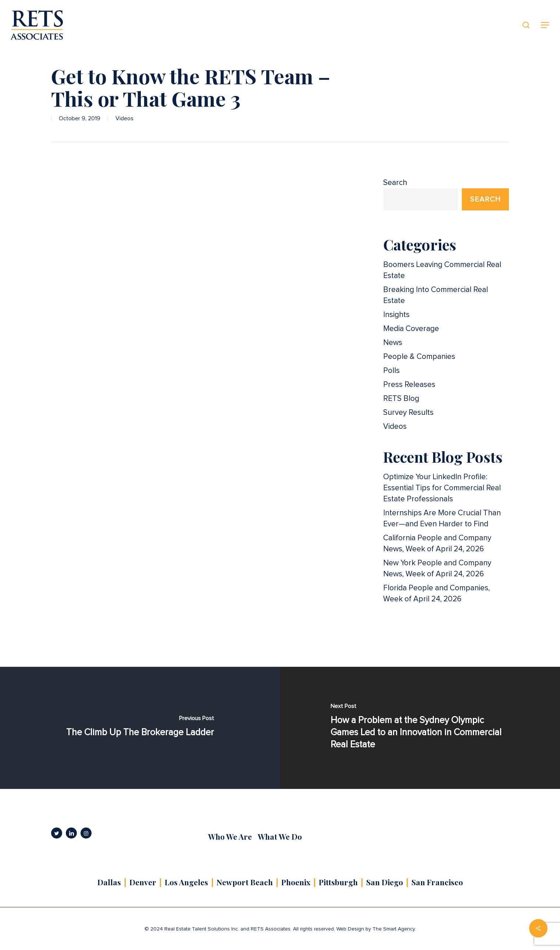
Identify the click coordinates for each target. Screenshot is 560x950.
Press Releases (409, 385)
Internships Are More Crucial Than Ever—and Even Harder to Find (442, 518)
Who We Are (230, 836)
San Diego (385, 882)
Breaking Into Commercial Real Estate (436, 295)
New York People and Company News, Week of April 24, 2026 (437, 568)
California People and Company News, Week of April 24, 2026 (437, 543)
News (393, 343)
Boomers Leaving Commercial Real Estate (442, 270)
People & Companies (419, 357)
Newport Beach (245, 882)
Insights (396, 315)
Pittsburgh (338, 882)
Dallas (109, 882)
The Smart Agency (394, 929)
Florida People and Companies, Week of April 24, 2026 (436, 593)
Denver (143, 882)
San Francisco (437, 882)
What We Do (280, 836)
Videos (124, 118)
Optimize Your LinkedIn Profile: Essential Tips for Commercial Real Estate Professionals (442, 488)
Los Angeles (186, 882)
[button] (545, 25)
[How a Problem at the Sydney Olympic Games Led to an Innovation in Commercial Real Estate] (420, 728)
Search (395, 183)
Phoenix (296, 882)
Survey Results (408, 412)
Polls (391, 371)
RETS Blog (401, 398)
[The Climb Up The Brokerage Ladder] (140, 728)
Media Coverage (411, 329)
